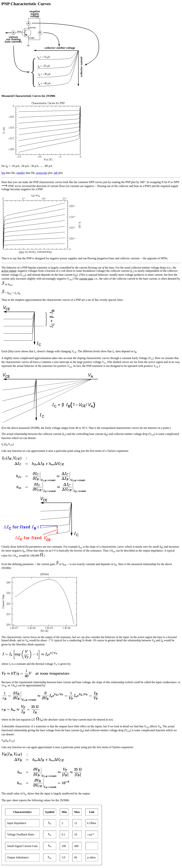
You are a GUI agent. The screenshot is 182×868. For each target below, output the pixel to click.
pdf (56, 173)
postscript (42, 173)
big (3, 173)
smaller (21, 173)
